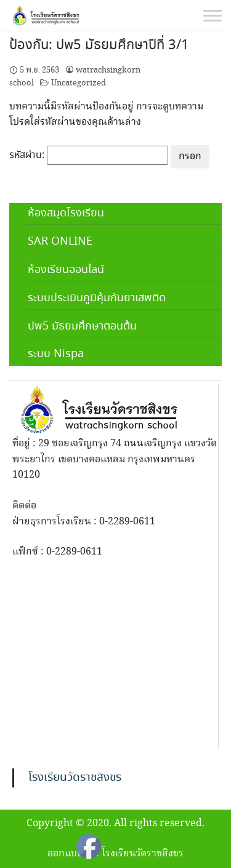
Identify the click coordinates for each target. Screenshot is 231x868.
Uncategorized (79, 83)
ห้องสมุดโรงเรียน (66, 213)
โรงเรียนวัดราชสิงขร (75, 778)
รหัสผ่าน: (89, 156)
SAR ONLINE (60, 242)
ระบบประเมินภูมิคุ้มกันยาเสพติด (97, 298)
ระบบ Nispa (56, 354)
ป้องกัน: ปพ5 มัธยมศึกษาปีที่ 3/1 (99, 45)
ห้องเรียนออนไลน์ (66, 270)
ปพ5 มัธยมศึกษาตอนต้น (82, 326)
